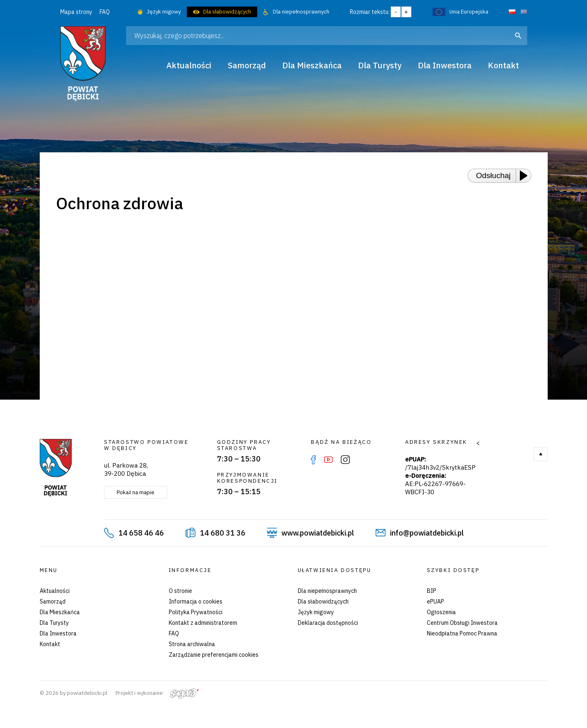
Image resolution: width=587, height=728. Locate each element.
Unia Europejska (469, 12)
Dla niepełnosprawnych (301, 12)
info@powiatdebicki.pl (427, 533)
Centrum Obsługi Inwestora (462, 623)
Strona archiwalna (192, 644)
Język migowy (164, 12)
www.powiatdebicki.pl (318, 533)
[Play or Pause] (526, 176)
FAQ (105, 12)
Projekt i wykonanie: (157, 693)
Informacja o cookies (196, 601)
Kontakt (50, 644)
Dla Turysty (54, 623)
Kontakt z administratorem (203, 623)
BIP (432, 591)
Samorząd (53, 601)
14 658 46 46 (141, 533)
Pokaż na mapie (136, 492)
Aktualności (55, 591)
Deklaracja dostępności (328, 623)
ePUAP (435, 601)
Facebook (313, 460)
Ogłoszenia (441, 612)
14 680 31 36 (223, 533)
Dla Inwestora (58, 633)
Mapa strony (76, 12)
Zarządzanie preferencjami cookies (214, 655)
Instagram (345, 460)
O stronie (180, 591)
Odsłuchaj (493, 175)
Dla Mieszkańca (60, 612)
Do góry (541, 454)
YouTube (328, 460)
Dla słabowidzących (227, 12)
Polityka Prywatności (196, 612)
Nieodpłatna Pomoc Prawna (462, 633)
